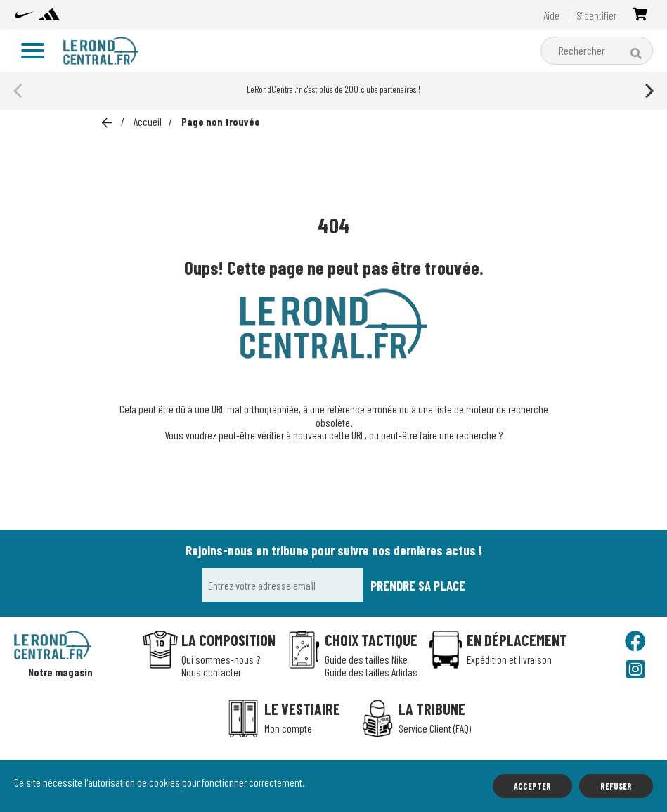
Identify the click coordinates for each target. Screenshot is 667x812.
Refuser (616, 786)
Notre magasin (60, 672)
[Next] (648, 91)
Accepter (532, 786)
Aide (551, 15)
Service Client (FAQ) (435, 728)
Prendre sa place (418, 585)
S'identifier (596, 15)
